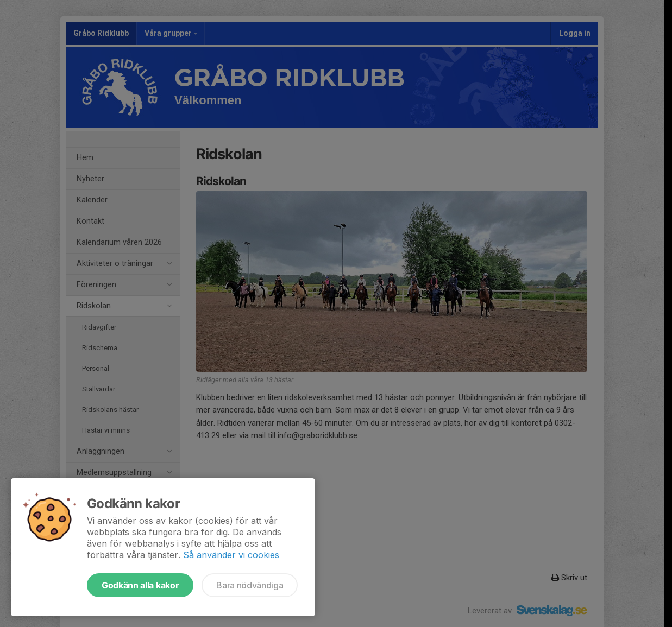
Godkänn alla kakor (140, 585)
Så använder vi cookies (231, 555)
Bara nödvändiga (250, 585)
